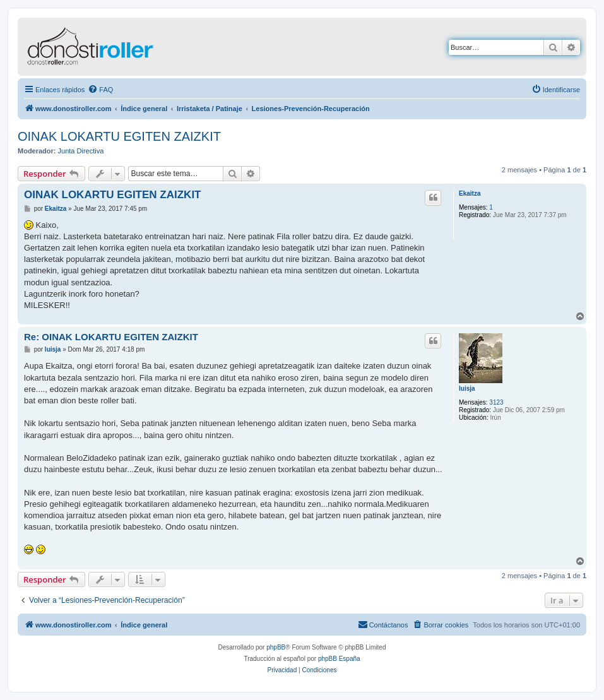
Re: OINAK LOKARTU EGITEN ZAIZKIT (111, 337)
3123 (496, 402)
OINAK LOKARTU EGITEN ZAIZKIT (119, 136)
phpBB (276, 647)
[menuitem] (100, 90)
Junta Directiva (81, 151)
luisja (467, 389)
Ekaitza (470, 193)
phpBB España (339, 659)
